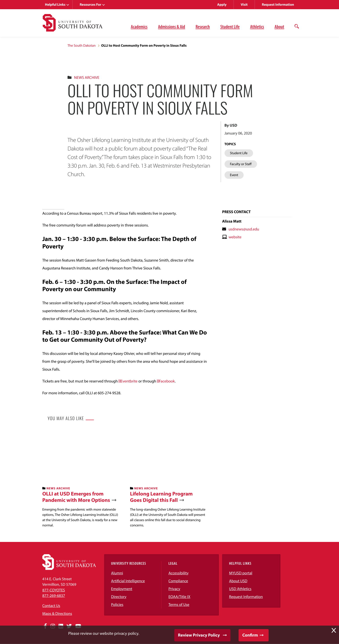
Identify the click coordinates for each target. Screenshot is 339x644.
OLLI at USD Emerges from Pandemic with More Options (76, 497)
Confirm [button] (250, 635)
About (279, 27)
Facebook (167, 381)
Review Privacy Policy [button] (199, 635)
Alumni (117, 573)
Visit (244, 5)
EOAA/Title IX (179, 597)
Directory (119, 597)
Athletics (257, 27)
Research (203, 27)
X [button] (334, 630)
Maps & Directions (57, 613)
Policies (117, 604)
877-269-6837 (54, 595)
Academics (139, 27)
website (235, 237)
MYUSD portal (241, 573)
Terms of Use (179, 604)
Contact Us (51, 606)
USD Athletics (240, 589)
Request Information (278, 5)
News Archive (87, 77)
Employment (122, 589)
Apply (222, 5)
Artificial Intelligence (128, 581)
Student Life (230, 27)
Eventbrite (129, 381)
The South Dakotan (82, 46)
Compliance (178, 581)
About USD (238, 581)
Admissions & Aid (172, 27)
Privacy (174, 589)
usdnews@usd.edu (244, 229)
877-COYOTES (54, 590)
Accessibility (178, 573)
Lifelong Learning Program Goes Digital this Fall (161, 497)
